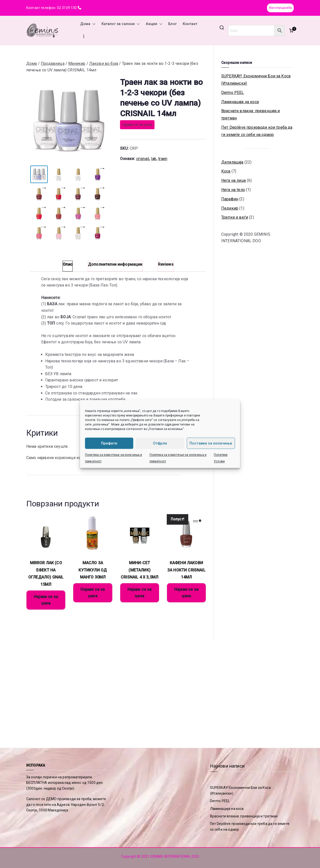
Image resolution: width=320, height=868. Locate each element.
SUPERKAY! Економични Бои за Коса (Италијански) (256, 80)
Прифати (109, 443)
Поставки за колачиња (211, 443)
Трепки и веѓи (235, 217)
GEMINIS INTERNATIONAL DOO (174, 856)
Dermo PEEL (233, 93)
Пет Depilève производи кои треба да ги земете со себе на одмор (257, 131)
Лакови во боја (104, 63)
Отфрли (160, 443)
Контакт (190, 24)
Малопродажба (280, 8)
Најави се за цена (137, 125)
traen (163, 159)
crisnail (143, 159)
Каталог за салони (121, 24)
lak (153, 159)
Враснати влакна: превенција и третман (251, 114)
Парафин (230, 199)
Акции (154, 24)
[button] (93, 24)
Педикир (230, 208)
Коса (226, 171)
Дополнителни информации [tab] (115, 264)
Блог (172, 24)
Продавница (53, 63)
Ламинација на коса (240, 102)
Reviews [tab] (166, 264)
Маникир (77, 63)
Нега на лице (234, 180)
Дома (88, 24)
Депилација (232, 162)
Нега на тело (233, 190)
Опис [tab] (68, 264)
